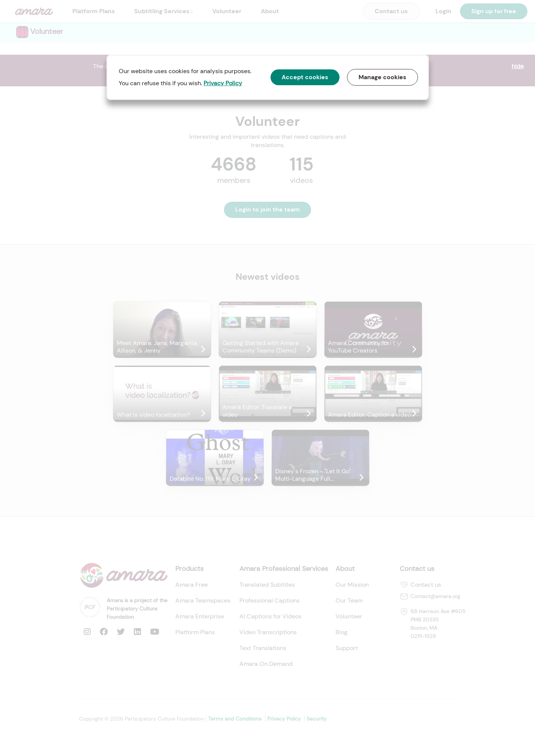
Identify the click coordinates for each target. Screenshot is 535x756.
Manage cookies (382, 77)
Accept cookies (305, 77)
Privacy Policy (223, 83)
